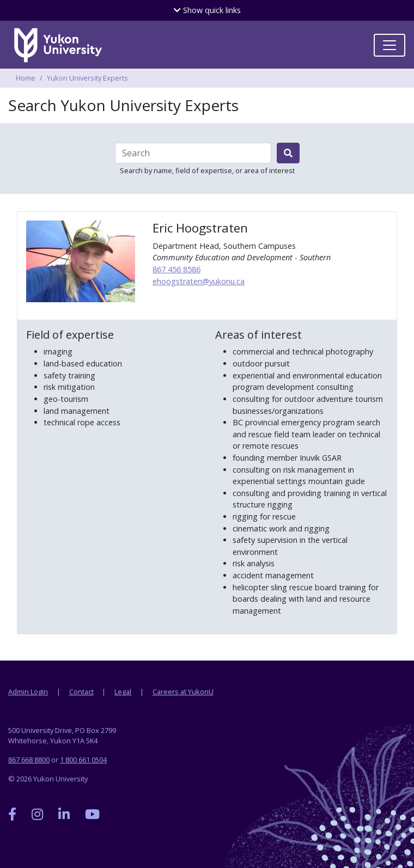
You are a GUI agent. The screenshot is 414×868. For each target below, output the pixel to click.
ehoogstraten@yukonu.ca (199, 281)
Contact (81, 692)
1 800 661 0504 (83, 760)
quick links (207, 10)
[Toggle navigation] (389, 45)
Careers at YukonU (183, 692)
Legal (123, 692)
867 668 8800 (29, 760)
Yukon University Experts (87, 78)
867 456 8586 (176, 269)
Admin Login (28, 692)
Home (26, 78)
